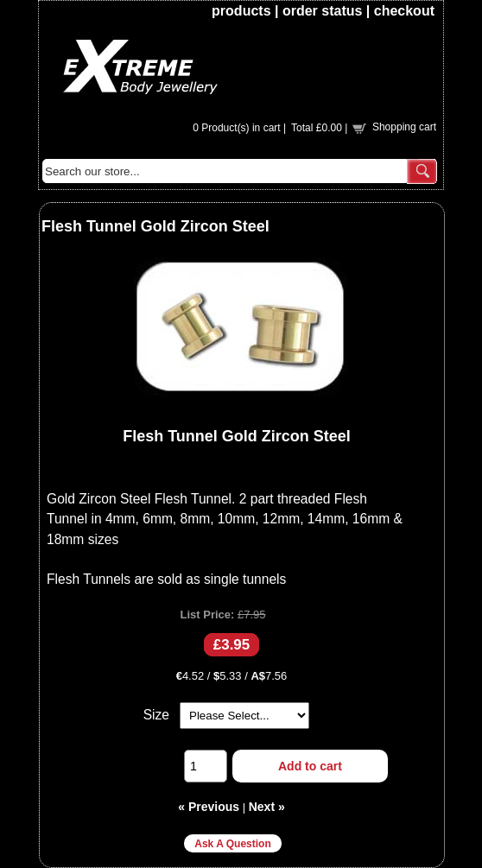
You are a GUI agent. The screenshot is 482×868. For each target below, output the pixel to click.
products (241, 11)
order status (322, 11)
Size (156, 715)
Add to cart (310, 766)
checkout (404, 11)
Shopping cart (404, 127)
